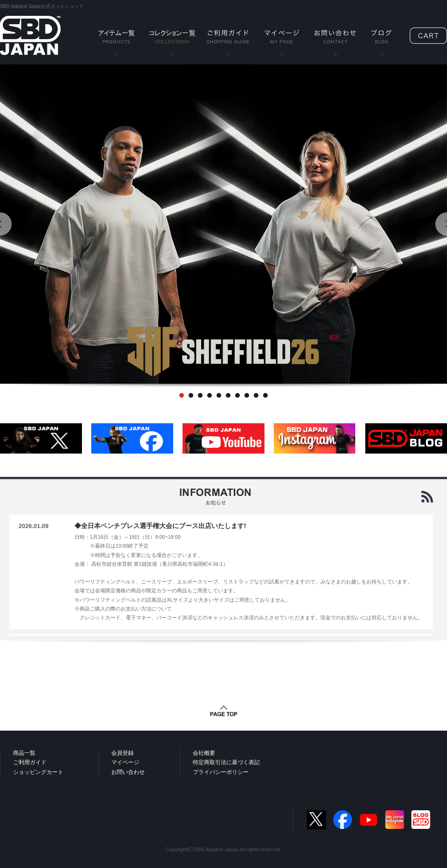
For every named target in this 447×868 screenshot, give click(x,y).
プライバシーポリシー (221, 772)
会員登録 (122, 753)
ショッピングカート (38, 772)
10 (265, 395)
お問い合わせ (128, 772)
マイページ (125, 762)
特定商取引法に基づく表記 (226, 762)
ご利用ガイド (30, 762)
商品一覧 (24, 753)
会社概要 (204, 753)
